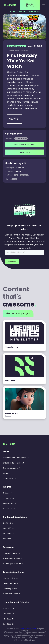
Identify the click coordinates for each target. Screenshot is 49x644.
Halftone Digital (29, 640)
